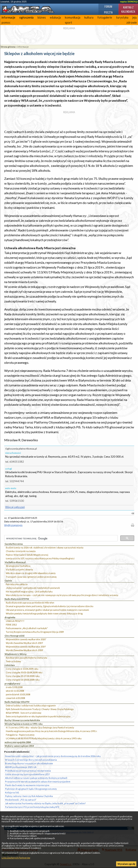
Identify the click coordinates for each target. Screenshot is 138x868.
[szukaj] (60, 539)
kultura (89, 17)
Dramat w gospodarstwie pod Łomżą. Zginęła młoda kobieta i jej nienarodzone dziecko (50, 606)
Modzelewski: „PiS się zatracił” (21, 800)
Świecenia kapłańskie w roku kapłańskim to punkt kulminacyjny (38, 716)
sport (68, 22)
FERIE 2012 (11, 625)
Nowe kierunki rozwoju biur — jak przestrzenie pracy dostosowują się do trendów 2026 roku (53, 756)
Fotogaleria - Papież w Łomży (20, 735)
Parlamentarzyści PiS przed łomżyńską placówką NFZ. (32, 807)
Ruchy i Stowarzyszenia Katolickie (22, 720)
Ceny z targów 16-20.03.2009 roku (23, 680)
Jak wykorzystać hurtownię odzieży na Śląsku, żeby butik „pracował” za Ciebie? (45, 803)
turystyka (122, 17)
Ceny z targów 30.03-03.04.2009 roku (24, 672)
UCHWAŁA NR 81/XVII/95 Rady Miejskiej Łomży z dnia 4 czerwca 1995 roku (44, 738)
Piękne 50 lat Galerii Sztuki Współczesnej (27, 555)
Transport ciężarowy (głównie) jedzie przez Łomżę (31, 577)
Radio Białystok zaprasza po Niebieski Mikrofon (30, 603)
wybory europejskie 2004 (18, 742)
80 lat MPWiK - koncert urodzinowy (24, 713)
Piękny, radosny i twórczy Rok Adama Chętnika (29, 796)
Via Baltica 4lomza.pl (15, 562)
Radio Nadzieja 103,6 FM (17, 702)
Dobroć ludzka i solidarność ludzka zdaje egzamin (31, 705)
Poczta (108, 12)
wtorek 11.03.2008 (15, 691)
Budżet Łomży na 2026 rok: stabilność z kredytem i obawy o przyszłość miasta (45, 547)
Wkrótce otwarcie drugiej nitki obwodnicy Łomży (31, 573)
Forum (108, 6)
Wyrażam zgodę (126, 864)
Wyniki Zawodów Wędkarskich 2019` (25, 643)
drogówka (10, 617)
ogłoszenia (26, 17)
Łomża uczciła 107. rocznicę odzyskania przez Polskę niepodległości (40, 558)
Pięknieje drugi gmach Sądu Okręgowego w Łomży (31, 789)
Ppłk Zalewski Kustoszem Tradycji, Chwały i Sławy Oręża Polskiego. (40, 709)
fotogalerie (105, 17)
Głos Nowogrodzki (15, 636)
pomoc (6, 22)
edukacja (55, 17)
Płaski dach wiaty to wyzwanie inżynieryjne (27, 785)
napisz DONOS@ (129, 2)
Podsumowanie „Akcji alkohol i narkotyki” (27, 628)
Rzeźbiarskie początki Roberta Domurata (27, 658)
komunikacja (73, 17)
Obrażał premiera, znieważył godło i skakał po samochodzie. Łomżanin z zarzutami (47, 610)
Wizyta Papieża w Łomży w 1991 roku (24, 724)
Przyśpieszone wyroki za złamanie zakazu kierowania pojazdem (38, 782)
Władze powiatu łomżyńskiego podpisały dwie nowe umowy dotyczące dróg (44, 613)
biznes (42, 17)
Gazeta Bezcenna (14, 544)
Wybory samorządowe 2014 (19, 746)
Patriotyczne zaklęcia (17, 584)
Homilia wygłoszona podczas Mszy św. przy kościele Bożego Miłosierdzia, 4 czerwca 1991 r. (52, 731)
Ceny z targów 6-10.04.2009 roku (22, 669)
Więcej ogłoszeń (15, 507)
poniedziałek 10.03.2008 (18, 694)
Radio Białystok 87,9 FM (17, 599)
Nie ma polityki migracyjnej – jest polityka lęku (29, 591)
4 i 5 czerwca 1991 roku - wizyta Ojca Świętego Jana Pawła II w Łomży (40, 727)
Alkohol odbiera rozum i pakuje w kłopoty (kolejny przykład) (36, 778)
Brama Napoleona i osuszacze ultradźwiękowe (29, 763)
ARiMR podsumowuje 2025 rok (21, 767)
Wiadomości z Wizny (16, 654)
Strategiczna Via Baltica (18, 566)
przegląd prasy (12, 683)
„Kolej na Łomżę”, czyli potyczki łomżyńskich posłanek (33, 588)
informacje (8, 17)
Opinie (8, 581)
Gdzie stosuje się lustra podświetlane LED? (28, 774)
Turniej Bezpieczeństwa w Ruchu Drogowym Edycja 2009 (35, 632)
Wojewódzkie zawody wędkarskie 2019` (26, 647)
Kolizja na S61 (12, 792)
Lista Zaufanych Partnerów (16, 858)
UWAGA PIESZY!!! (15, 621)
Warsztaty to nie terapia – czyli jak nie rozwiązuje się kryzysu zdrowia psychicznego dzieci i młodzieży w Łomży (62, 595)
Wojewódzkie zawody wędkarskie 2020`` (26, 639)
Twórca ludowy (13, 661)
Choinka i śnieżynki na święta (21, 551)
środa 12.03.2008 (14, 687)
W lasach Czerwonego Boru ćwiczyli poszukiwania (31, 760)
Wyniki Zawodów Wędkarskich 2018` (25, 650)
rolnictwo (10, 665)
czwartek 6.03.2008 (15, 698)
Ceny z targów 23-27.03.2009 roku (23, 676)
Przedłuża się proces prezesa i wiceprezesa (28, 771)
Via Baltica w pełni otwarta (19, 569)
